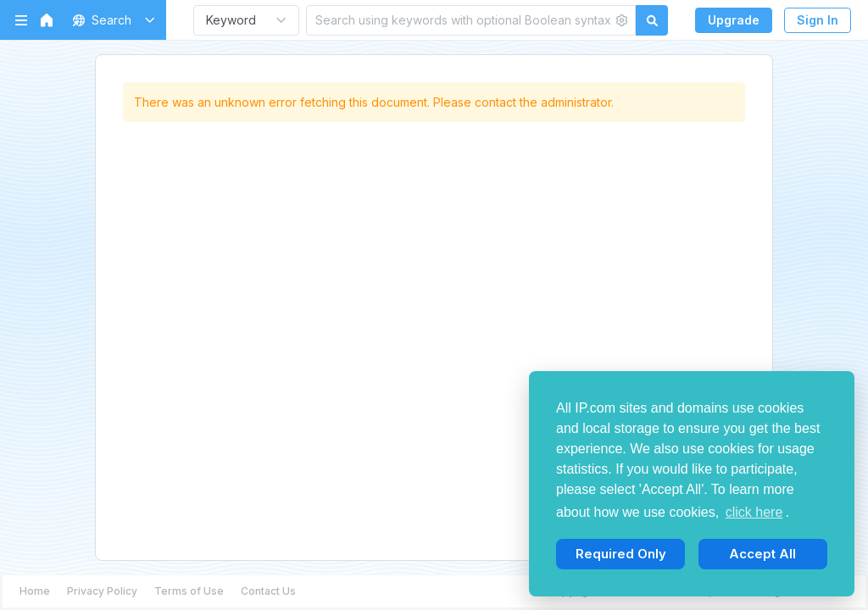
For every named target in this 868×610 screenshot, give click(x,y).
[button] (111, 20)
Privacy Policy (102, 591)
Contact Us (268, 591)
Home (35, 591)
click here (754, 512)
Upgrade (734, 20)
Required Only (621, 554)
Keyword (231, 20)
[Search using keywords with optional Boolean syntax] (459, 20)
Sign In (818, 20)
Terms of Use (189, 591)
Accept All (762, 554)
